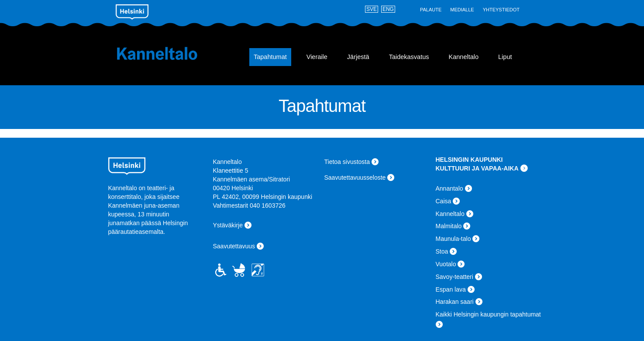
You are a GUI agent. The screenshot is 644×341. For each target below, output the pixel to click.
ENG (388, 9)
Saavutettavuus (234, 246)
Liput (505, 57)
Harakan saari (455, 302)
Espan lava (451, 289)
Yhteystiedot (501, 10)
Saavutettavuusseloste (355, 177)
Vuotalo (446, 264)
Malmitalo (449, 226)
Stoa (442, 251)
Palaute (431, 10)
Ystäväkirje (228, 225)
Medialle (462, 10)
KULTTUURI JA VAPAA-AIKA (477, 168)
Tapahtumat (270, 57)
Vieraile (317, 57)
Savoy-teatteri (455, 277)
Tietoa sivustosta (347, 162)
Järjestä (358, 57)
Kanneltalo (168, 53)
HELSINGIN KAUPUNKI (469, 160)
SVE (372, 9)
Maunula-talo (453, 239)
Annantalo (449, 188)
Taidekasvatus (409, 57)
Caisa (444, 201)
